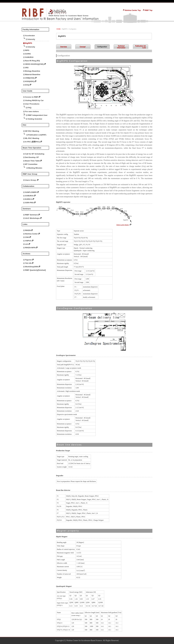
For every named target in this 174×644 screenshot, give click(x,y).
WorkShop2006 (32, 267)
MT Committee (31, 164)
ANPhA (28, 241)
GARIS (28, 54)
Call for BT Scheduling (35, 154)
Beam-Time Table (32, 161)
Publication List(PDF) (37, 135)
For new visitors (32, 111)
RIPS (27, 50)
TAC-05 (28, 263)
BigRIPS (29, 43)
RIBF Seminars (31, 215)
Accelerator (30, 36)
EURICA (28, 199)
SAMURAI (29, 57)
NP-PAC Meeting (32, 131)
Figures (28, 260)
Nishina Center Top (133, 10)
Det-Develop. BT (32, 157)
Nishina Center (31, 234)
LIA (26, 244)
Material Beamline (33, 74)
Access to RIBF (32, 97)
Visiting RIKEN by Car (34, 100)
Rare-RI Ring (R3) (32, 61)
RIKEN (28, 230)
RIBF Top (149, 10)
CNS (27, 237)
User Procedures (32, 104)
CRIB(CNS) (30, 78)
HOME (59, 29)
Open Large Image (123, 225)
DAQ (27, 85)
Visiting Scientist (35, 119)
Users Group (31, 180)
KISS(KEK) (30, 81)
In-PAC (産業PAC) (32, 142)
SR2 (27, 68)
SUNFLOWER (31, 192)
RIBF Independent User (38, 115)
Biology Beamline (33, 71)
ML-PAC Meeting (32, 138)
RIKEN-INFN (30, 248)
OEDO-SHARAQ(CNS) (34, 64)
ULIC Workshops (32, 218)
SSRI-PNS (29, 203)
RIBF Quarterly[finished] (35, 270)
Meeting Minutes (35, 168)
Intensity (31, 39)
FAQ (30, 108)
